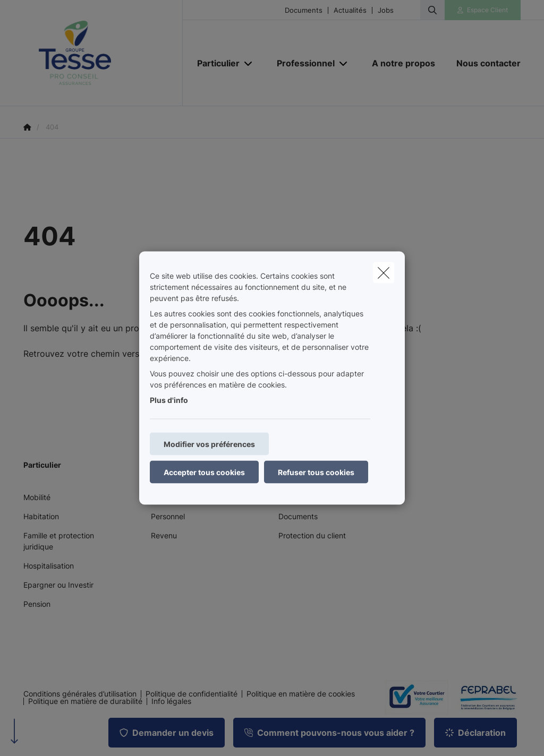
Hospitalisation (49, 566)
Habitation (41, 516)
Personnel (168, 516)
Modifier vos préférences (209, 444)
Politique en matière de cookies (301, 694)
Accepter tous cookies (204, 472)
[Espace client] (483, 10)
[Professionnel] (302, 63)
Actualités (350, 10)
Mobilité (37, 497)
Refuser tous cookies (316, 472)
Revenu (164, 535)
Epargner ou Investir (58, 585)
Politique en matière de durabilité (85, 701)
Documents (304, 10)
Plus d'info (169, 400)
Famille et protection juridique (59, 541)
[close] (384, 273)
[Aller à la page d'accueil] (103, 53)
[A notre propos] (403, 63)
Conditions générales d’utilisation (80, 694)
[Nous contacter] (483, 63)
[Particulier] (214, 63)
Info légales (171, 701)
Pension (37, 604)
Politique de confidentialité (192, 694)
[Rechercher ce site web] (432, 10)
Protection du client (312, 535)
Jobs (386, 10)
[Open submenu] (249, 63)
